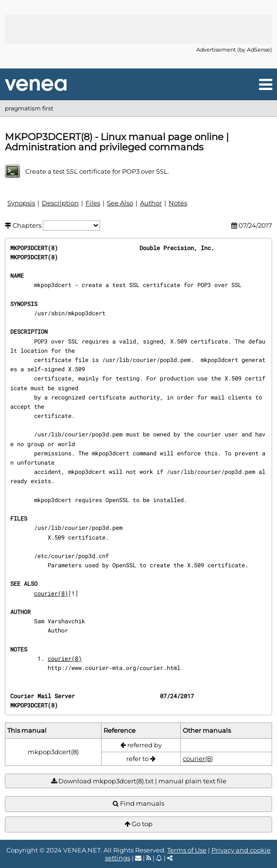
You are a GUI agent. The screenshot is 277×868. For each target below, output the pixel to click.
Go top (138, 824)
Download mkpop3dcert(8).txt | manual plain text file (139, 781)
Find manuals (138, 804)
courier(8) (51, 593)
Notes (178, 203)
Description (60, 203)
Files (93, 203)
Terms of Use (187, 850)
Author (151, 203)
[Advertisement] (138, 29)
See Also (120, 203)
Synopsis (21, 203)
